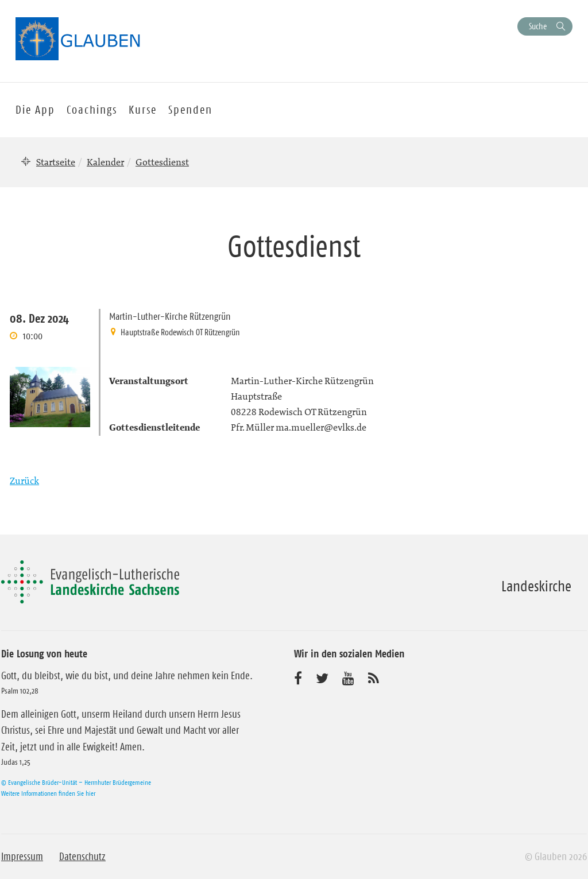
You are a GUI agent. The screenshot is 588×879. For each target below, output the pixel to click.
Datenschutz (82, 857)
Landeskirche (536, 586)
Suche (538, 26)
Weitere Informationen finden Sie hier (48, 793)
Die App (35, 110)
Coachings (92, 110)
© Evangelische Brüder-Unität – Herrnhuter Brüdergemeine (76, 782)
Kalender (105, 162)
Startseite (56, 162)
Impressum (22, 857)
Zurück (24, 481)
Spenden (190, 110)
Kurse (143, 110)
